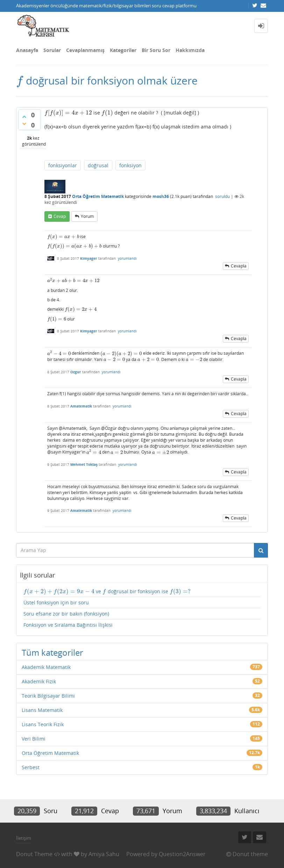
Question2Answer (182, 854)
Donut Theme (34, 854)
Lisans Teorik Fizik (43, 724)
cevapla (239, 266)
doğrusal (98, 165)
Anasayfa (27, 50)
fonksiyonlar (63, 165)
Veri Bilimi (34, 739)
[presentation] (20, 80)
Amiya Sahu (104, 854)
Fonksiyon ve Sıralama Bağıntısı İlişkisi (68, 625)
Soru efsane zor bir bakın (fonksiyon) (66, 614)
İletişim (24, 838)
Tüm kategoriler (52, 652)
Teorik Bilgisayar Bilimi (48, 696)
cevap (60, 216)
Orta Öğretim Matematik (98, 196)
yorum (87, 216)
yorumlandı (127, 258)
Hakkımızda (190, 50)
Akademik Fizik (39, 681)
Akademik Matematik (46, 667)
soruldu (222, 196)
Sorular (52, 50)
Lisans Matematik (42, 710)
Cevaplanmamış (85, 50)
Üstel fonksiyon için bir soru (56, 602)
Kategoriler (123, 50)
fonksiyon (130, 165)
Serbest (31, 767)
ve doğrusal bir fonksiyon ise (107, 591)
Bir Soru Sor (156, 50)
